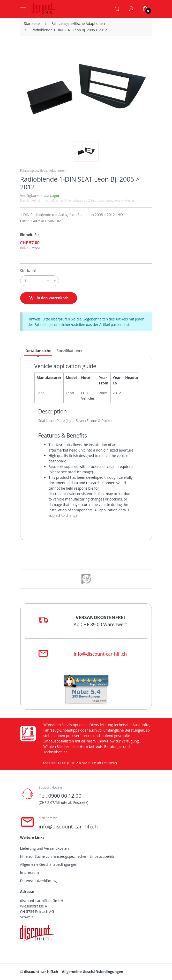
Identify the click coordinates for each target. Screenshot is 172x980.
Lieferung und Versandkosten (44, 848)
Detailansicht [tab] (38, 350)
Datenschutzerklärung (38, 881)
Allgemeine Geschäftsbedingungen (49, 864)
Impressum (30, 872)
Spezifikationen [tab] (70, 350)
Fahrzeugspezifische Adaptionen (78, 23)
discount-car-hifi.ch (41, 972)
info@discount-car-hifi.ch (100, 654)
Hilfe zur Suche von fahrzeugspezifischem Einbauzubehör (67, 856)
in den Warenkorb (49, 298)
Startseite (32, 23)
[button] (117, 9)
